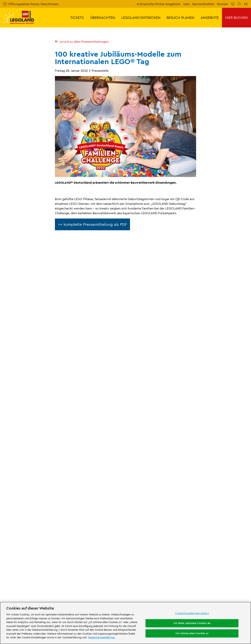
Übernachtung (98, 594)
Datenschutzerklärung (144, 517)
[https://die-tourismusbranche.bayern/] (147, 562)
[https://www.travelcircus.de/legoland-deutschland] (99, 562)
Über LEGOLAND (24, 451)
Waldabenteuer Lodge (15, 597)
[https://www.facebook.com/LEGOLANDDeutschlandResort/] (205, 584)
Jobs (186, 4)
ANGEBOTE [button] (210, 18)
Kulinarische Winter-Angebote (159, 4)
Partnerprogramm (16, 506)
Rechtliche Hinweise (143, 530)
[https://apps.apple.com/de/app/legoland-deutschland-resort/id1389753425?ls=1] (235, 556)
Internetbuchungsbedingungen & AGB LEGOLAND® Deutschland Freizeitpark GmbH (156, 486)
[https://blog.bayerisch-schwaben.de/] (121, 562)
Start (6, 451)
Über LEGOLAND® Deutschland (25, 472)
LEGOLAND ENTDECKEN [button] (141, 18)
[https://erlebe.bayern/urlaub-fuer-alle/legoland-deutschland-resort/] (60, 562)
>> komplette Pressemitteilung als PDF (92, 224)
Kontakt (223, 4)
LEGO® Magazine (15, 512)
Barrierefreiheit (203, 4)
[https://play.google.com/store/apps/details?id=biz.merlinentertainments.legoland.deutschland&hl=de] (207, 556)
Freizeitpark (84, 584)
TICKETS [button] (77, 18)
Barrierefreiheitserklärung (147, 537)
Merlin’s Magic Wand (18, 499)
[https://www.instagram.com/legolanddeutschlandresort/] (215, 584)
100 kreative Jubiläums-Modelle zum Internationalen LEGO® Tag (115, 451)
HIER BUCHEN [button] (236, 18)
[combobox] (125, 420)
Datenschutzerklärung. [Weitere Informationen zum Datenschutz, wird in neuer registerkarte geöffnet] (102, 637)
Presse (43, 451)
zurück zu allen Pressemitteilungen (82, 42)
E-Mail (40, 364)
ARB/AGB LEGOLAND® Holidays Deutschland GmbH (152, 508)
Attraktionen (158, 581)
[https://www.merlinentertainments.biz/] (17, 562)
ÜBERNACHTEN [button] (103, 18)
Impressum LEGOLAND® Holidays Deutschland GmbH (152, 498)
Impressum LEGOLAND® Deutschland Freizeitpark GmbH (155, 474)
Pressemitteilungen (63, 451)
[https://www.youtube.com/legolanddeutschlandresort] (224, 584)
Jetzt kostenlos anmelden (94, 385)
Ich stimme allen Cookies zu (192, 633)
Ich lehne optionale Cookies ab (192, 623)
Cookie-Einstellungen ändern (192, 613)
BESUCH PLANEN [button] (181, 18)
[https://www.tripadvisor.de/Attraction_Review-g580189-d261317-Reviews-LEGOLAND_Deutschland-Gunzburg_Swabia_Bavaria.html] (234, 584)
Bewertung (74, 479)
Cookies (134, 524)
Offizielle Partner (15, 492)
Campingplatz (139, 597)
